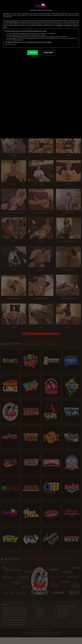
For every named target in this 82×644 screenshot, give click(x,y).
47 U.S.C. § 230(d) (12, 19)
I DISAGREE (48, 51)
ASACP (5, 26)
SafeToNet (75, 24)
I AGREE (32, 51)
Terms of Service (32, 37)
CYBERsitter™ (59, 24)
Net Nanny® (68, 24)
